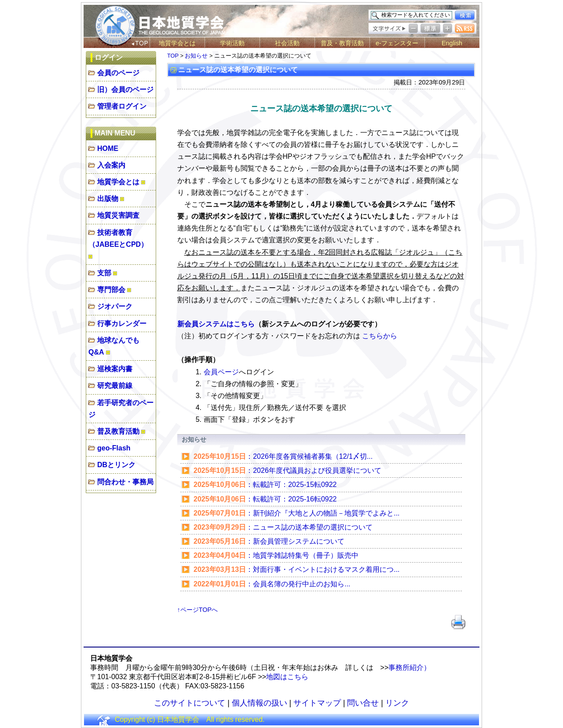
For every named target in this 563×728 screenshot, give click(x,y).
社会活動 (287, 43)
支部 (104, 273)
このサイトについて (190, 703)
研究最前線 (115, 386)
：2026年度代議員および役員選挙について (281, 470)
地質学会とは (177, 43)
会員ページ (221, 372)
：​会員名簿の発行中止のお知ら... (265, 584)
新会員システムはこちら (216, 324)
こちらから (380, 336)
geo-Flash (114, 448)
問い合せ (363, 703)
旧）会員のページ (125, 90)
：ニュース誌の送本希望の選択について (276, 527)
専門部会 (111, 290)
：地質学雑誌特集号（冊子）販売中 (269, 555)
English (452, 43)
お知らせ (196, 56)
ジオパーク (115, 306)
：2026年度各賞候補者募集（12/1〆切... (276, 456)
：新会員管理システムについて (262, 541)
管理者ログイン (122, 106)
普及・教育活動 (342, 43)
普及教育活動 (118, 431)
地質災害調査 (118, 215)
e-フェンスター (397, 43)
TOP (173, 56)
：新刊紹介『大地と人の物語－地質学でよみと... (290, 513)
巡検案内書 (115, 369)
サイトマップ (317, 703)
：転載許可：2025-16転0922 (259, 499)
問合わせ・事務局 (125, 482)
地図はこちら (287, 677)
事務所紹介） (409, 668)
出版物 (108, 199)
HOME (108, 148)
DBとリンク (116, 465)
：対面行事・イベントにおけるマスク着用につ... (290, 569)
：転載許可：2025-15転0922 (259, 485)
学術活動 (232, 43)
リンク (397, 703)
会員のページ (118, 73)
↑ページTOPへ (198, 610)
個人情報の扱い (260, 703)
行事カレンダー (122, 324)
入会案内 (111, 165)
